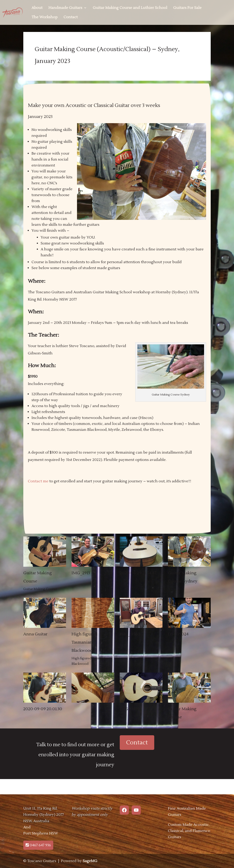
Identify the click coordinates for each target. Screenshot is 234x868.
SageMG (90, 861)
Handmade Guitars (65, 8)
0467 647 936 (38, 845)
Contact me (38, 481)
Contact (71, 17)
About (37, 8)
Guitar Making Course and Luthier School (130, 8)
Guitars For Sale (187, 8)
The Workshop (45, 17)
